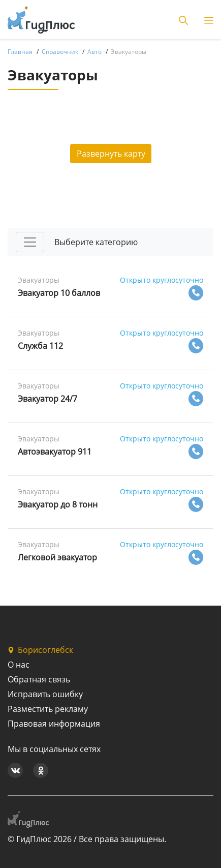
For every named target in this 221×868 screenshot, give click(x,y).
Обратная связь (39, 679)
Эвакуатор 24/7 (48, 399)
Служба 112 (40, 346)
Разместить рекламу (48, 709)
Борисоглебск (40, 650)
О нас (19, 665)
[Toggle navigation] (30, 242)
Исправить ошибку (45, 694)
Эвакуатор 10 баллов (59, 293)
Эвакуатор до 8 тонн (58, 504)
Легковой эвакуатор (57, 557)
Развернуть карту (111, 154)
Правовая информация (54, 724)
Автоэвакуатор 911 (55, 452)
